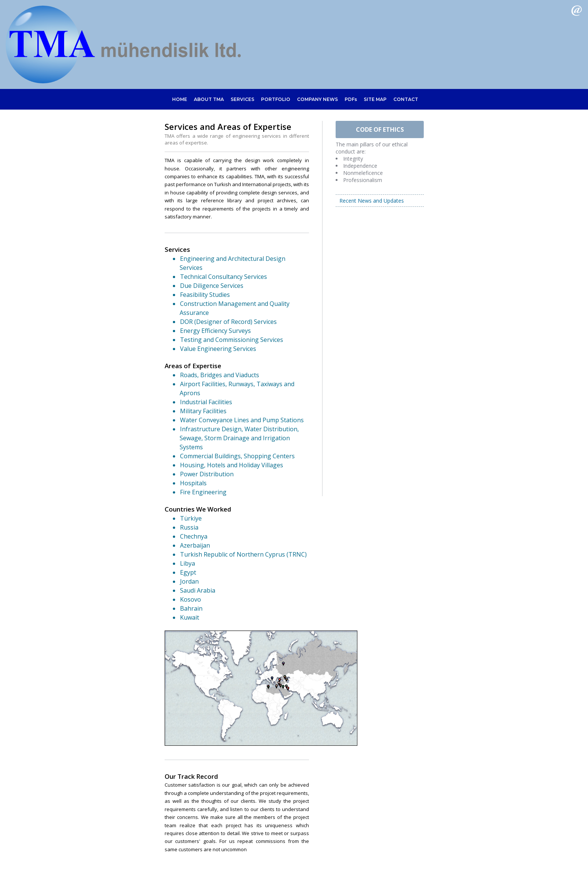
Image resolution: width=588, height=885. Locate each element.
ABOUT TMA (208, 99)
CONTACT (407, 99)
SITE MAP (376, 99)
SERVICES (242, 99)
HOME (178, 99)
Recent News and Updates (372, 201)
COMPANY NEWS (317, 99)
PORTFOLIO (276, 99)
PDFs (351, 99)
